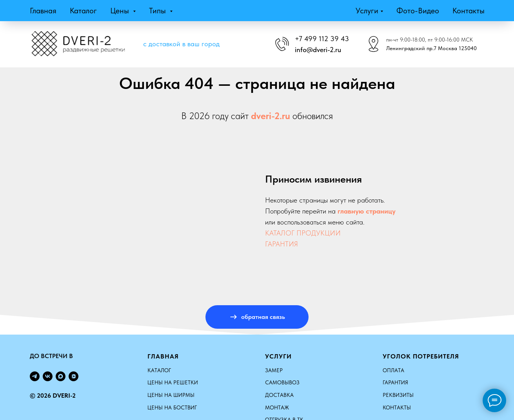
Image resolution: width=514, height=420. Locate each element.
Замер (274, 370)
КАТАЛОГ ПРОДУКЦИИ (303, 233)
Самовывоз (282, 382)
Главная (43, 11)
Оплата (393, 370)
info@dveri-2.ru (318, 50)
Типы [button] (158, 11)
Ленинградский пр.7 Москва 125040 (431, 48)
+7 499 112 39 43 (322, 39)
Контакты (469, 11)
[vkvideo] (74, 376)
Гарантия (395, 382)
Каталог (83, 11)
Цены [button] (121, 11)
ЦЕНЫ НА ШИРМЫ (171, 395)
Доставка (279, 395)
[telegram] (35, 376)
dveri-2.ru (271, 116)
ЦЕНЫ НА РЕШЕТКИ (173, 382)
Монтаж (277, 407)
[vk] (48, 376)
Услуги (367, 11)
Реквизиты (398, 395)
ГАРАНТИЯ (282, 244)
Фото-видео (418, 11)
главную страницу (367, 211)
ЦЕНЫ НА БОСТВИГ (172, 407)
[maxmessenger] (61, 376)
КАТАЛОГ (159, 370)
